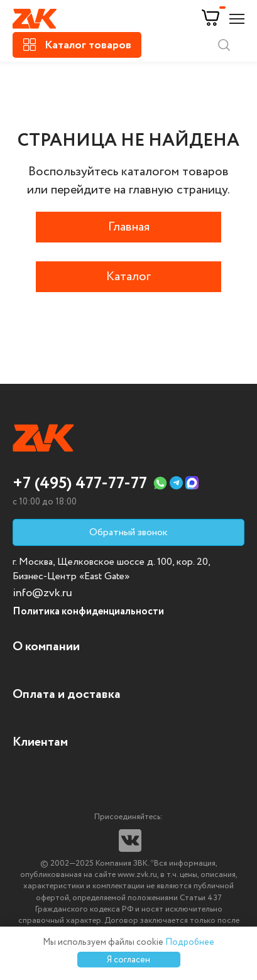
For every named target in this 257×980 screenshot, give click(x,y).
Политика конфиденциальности (88, 612)
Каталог (128, 277)
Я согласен (128, 960)
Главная (129, 227)
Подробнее (190, 942)
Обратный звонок (128, 532)
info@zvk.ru (42, 593)
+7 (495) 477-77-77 (80, 484)
